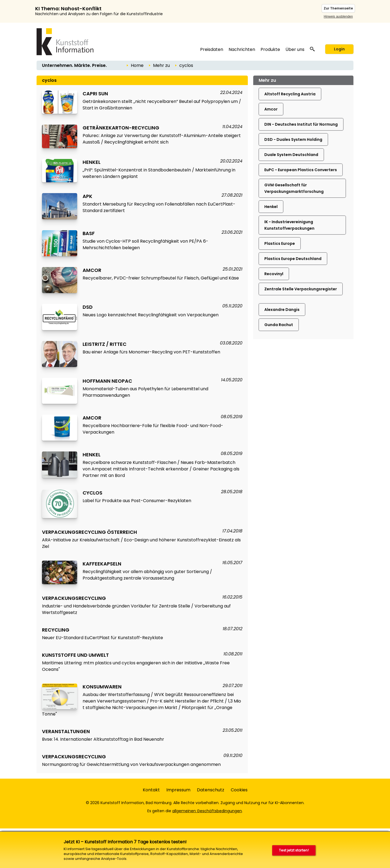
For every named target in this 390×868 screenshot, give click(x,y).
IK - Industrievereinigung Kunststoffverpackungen (289, 225)
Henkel (271, 207)
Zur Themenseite (338, 8)
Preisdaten (212, 49)
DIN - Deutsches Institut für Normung (301, 124)
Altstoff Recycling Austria (290, 94)
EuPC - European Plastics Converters (301, 170)
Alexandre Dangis (282, 310)
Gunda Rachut (279, 325)
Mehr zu (161, 65)
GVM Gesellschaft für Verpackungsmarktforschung (294, 188)
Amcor (271, 109)
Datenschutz (211, 790)
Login (339, 49)
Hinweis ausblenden (338, 17)
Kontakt (151, 790)
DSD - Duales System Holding (293, 139)
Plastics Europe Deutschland (293, 259)
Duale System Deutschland (291, 155)
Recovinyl (274, 274)
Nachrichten (242, 49)
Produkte (270, 49)
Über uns (295, 49)
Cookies (239, 790)
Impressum (178, 790)
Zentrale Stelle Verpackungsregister (301, 289)
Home (137, 65)
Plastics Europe (280, 243)
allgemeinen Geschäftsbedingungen (207, 811)
